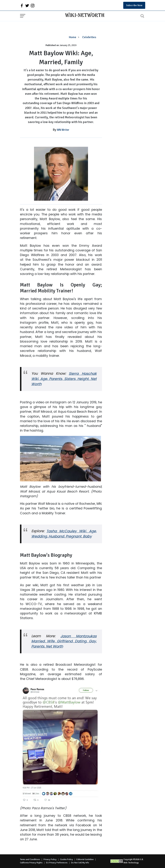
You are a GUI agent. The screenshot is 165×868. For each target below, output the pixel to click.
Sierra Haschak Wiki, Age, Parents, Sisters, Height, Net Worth (64, 379)
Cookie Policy (66, 859)
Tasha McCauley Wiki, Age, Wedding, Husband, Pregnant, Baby (64, 534)
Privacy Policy (50, 859)
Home (73, 37)
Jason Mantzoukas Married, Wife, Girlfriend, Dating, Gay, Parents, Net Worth (64, 641)
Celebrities (89, 37)
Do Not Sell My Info (80, 863)
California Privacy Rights (31, 863)
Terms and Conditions (30, 859)
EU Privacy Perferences (57, 863)
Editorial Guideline (85, 859)
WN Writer (63, 130)
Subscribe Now (134, 5)
